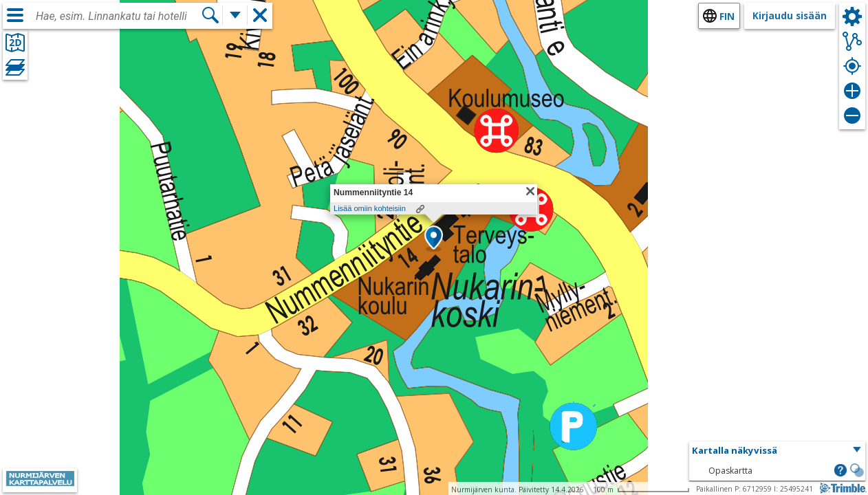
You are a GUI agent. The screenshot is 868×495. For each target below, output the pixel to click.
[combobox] (118, 16)
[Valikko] (15, 15)
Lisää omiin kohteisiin (370, 208)
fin (727, 16)
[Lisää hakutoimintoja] (235, 15)
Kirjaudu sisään (790, 15)
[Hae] (210, 15)
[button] (434, 239)
